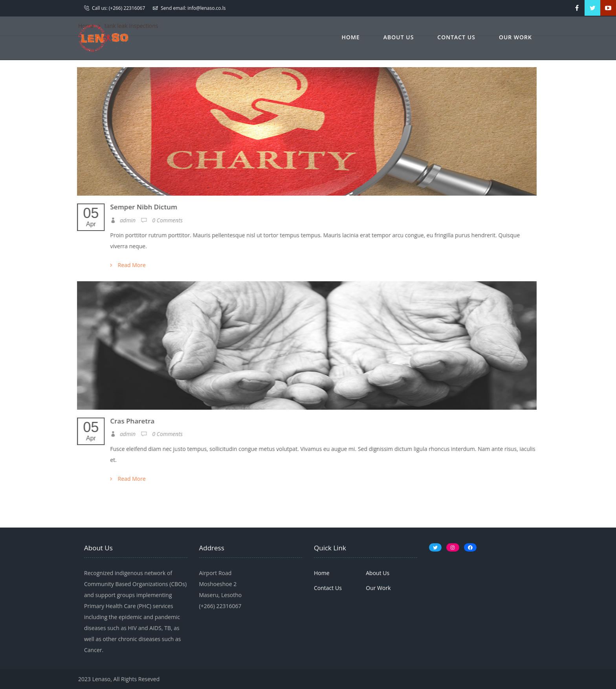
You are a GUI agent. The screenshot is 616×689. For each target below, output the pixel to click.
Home (351, 37)
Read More (127, 265)
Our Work (515, 37)
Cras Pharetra (132, 421)
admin (122, 220)
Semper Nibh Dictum (143, 207)
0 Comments (161, 220)
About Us (399, 37)
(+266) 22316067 (127, 8)
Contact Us (456, 37)
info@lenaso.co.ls (206, 8)
